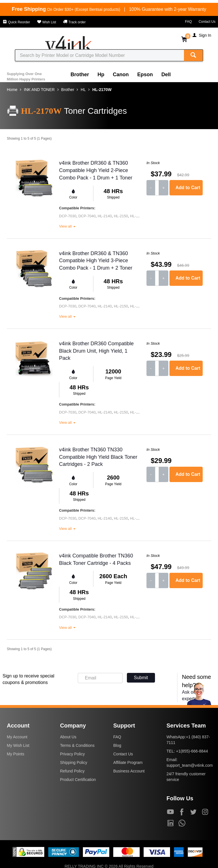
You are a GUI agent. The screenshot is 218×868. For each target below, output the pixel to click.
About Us (68, 737)
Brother (80, 75)
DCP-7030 (68, 216)
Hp (101, 75)
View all (67, 226)
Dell (166, 75)
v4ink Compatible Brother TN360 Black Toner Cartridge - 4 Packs (96, 559)
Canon (121, 75)
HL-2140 (105, 216)
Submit (141, 678)
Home (12, 90)
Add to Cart (188, 188)
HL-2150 (121, 216)
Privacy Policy (73, 754)
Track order (74, 22)
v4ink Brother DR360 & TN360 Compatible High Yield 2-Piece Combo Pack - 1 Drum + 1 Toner (96, 170)
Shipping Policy (74, 762)
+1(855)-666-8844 (192, 751)
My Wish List (18, 745)
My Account (17, 737)
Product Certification (78, 780)
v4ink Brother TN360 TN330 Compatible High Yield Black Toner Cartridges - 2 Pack (98, 457)
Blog (117, 745)
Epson (145, 75)
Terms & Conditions (77, 745)
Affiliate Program (128, 762)
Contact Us (207, 22)
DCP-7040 (87, 216)
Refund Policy (72, 771)
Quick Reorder (16, 22)
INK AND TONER (39, 90)
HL (83, 90)
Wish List (47, 22)
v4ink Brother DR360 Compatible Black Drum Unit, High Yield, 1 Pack (96, 351)
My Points (15, 754)
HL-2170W (102, 90)
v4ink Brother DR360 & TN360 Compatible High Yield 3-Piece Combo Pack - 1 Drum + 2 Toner (96, 261)
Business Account (129, 771)
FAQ (188, 22)
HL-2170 (137, 216)
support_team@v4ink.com (190, 765)
